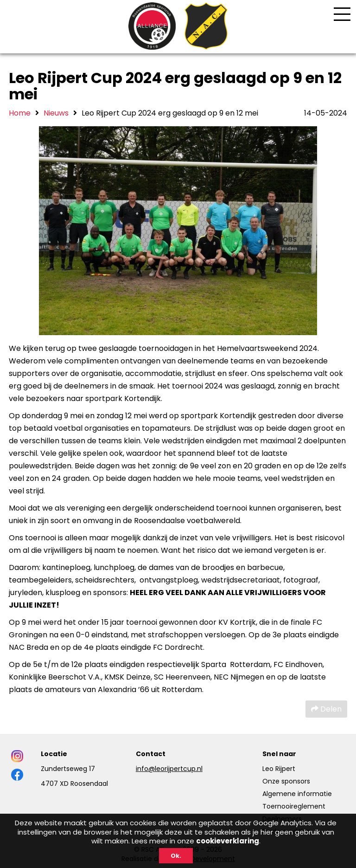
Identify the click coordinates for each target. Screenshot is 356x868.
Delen (326, 709)
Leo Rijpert (279, 769)
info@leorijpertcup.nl (169, 769)
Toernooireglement (294, 806)
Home (20, 113)
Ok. (176, 856)
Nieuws (56, 113)
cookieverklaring (228, 841)
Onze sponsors (286, 781)
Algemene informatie (297, 794)
